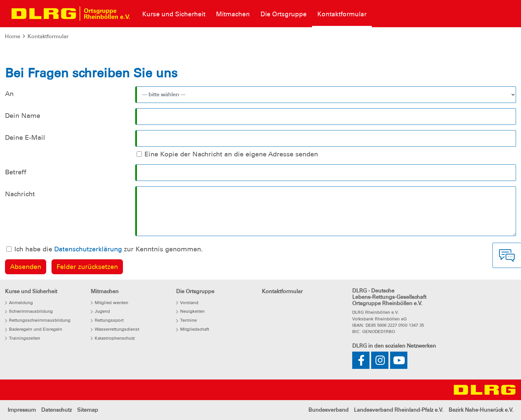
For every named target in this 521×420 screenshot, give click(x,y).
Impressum (22, 410)
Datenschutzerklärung (88, 249)
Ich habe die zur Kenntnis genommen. (109, 249)
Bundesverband (328, 410)
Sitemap (88, 410)
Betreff (16, 172)
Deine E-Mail (25, 137)
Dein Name (23, 116)
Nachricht (20, 194)
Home (13, 36)
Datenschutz (56, 410)
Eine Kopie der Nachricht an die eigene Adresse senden (231, 154)
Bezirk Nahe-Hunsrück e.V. (481, 410)
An (9, 94)
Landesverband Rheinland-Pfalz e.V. (399, 410)
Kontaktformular (48, 36)
